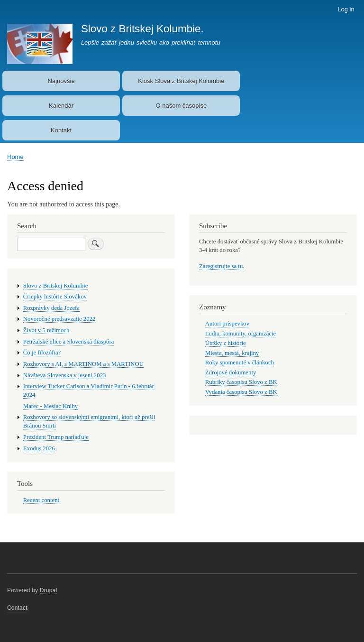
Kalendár (61, 106)
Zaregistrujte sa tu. (222, 266)
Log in (346, 9)
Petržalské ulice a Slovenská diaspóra (69, 342)
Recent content (41, 500)
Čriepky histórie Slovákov (55, 297)
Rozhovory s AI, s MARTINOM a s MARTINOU (83, 364)
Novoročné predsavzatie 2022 (59, 319)
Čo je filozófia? (42, 353)
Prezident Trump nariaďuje (56, 437)
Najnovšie (61, 81)
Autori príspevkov (227, 324)
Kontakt (61, 130)
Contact (17, 608)
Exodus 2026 (39, 448)
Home (15, 157)
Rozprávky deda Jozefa (51, 308)
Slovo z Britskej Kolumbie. (142, 29)
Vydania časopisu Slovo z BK (241, 392)
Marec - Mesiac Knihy (50, 406)
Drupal (49, 590)
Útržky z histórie (226, 343)
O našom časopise (182, 106)
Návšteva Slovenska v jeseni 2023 (65, 375)
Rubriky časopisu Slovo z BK (241, 382)
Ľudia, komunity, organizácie (241, 334)
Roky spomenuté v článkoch (240, 363)
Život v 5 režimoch (46, 330)
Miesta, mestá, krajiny (232, 353)
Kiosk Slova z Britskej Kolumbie (181, 81)
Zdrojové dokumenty (231, 372)
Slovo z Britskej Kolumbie (56, 286)
